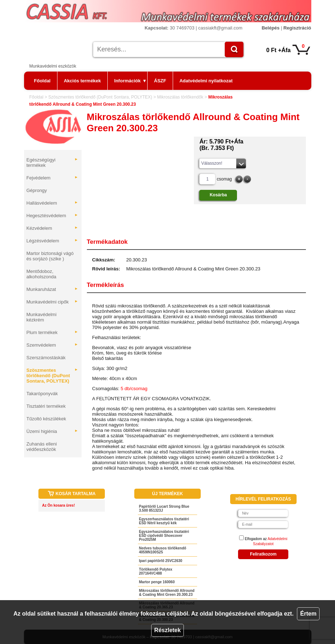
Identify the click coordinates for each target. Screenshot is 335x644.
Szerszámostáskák (46, 358)
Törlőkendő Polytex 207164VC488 (156, 571)
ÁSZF (160, 81)
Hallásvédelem (52, 203)
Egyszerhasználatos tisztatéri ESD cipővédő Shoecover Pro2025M (164, 536)
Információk (130, 81)
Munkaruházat (52, 289)
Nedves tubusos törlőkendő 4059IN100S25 (163, 550)
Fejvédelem (52, 178)
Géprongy (37, 190)
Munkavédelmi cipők (52, 302)
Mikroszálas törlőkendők (180, 97)
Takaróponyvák (42, 394)
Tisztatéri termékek (46, 406)
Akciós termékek (82, 81)
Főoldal (42, 81)
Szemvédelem (52, 345)
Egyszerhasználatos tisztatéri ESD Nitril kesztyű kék (164, 521)
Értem (308, 614)
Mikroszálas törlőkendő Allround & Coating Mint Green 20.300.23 (167, 593)
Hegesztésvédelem (52, 216)
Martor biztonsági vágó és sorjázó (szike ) (50, 256)
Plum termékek (52, 332)
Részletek (168, 630)
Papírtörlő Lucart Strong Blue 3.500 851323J (164, 508)
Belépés (271, 28)
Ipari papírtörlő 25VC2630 (161, 561)
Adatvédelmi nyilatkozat (206, 81)
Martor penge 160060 (157, 582)
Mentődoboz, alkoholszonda (41, 274)
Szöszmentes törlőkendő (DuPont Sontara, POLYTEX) (100, 97)
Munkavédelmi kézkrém (42, 317)
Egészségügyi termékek (52, 163)
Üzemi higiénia (52, 431)
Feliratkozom (263, 554)
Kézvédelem (52, 228)
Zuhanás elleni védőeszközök (42, 447)
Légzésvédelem (52, 241)
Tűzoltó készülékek (46, 419)
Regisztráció (297, 28)
